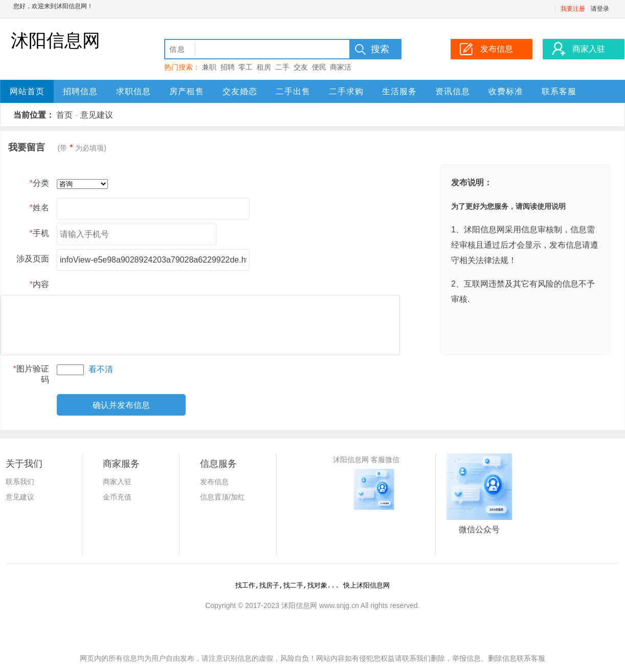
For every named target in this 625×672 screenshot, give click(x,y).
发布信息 (214, 482)
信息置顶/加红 (222, 497)
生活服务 (399, 91)
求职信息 (133, 91)
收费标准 (506, 91)
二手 (282, 67)
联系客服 (559, 91)
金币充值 (117, 497)
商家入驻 (117, 482)
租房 (264, 67)
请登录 (600, 9)
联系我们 (20, 482)
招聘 (228, 67)
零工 (245, 67)
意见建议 (97, 115)
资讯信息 (453, 91)
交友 (301, 67)
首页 (64, 115)
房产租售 (187, 91)
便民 (319, 67)
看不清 (101, 369)
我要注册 (573, 9)
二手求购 (346, 91)
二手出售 (293, 91)
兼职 (209, 67)
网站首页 (27, 91)
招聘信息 (80, 91)
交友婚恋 (240, 91)
